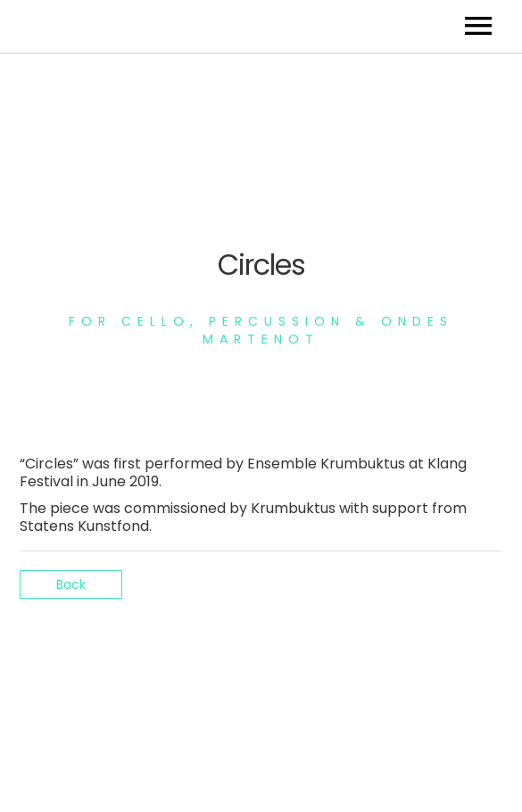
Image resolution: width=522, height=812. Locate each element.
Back (71, 584)
